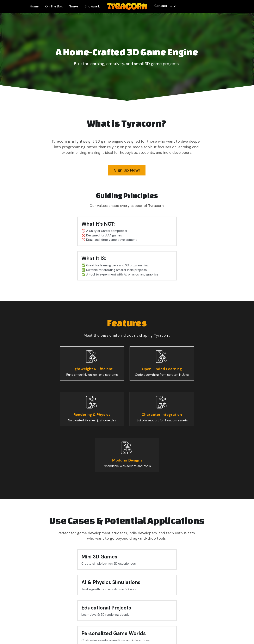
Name (67, 585)
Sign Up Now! (127, 170)
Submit (179, 586)
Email (119, 585)
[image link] (127, 6)
